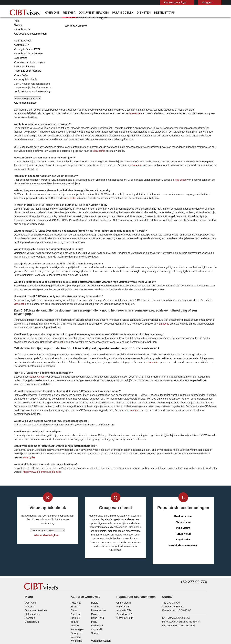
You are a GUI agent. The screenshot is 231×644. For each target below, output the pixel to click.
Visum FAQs (20, 88)
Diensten (132, 13)
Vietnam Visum (124, 584)
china (74, 576)
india (93, 588)
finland (95, 580)
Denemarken (98, 576)
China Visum (123, 569)
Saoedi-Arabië (21, 43)
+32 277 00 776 (169, 569)
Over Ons (51, 13)
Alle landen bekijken (24, 116)
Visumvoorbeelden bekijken (28, 75)
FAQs (69, 618)
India (16, 34)
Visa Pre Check (22, 54)
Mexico (74, 591)
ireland (74, 588)
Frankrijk (75, 584)
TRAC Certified (164, 632)
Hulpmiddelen (113, 13)
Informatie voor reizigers (27, 84)
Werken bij (158, 618)
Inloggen (190, 2)
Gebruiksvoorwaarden (109, 618)
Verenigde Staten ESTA (26, 62)
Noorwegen (77, 595)
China (17, 30)
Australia (75, 569)
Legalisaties (20, 71)
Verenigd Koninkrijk (81, 603)
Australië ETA (21, 58)
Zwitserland (97, 607)
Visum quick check (23, 80)
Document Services (87, 13)
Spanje (94, 599)
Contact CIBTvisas (172, 572)
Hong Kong (97, 584)
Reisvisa (66, 13)
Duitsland (76, 580)
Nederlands (212, 2)
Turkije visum (183, 494)
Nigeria (18, 38)
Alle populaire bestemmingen (29, 47)
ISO (67, 632)
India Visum (122, 572)
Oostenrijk (96, 595)
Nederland (96, 591)
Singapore (76, 599)
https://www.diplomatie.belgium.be (135, 432)
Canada (95, 572)
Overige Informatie (137, 618)
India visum (183, 488)
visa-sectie (200, 47)
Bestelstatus (150, 13)
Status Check (86, 329)
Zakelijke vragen (52, 618)
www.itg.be (158, 417)
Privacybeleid (85, 618)
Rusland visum (183, 476)
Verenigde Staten (100, 603)
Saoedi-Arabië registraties (28, 67)
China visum (183, 482)
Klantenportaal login (160, 2)
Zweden (75, 607)
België (94, 569)
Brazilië (75, 572)
